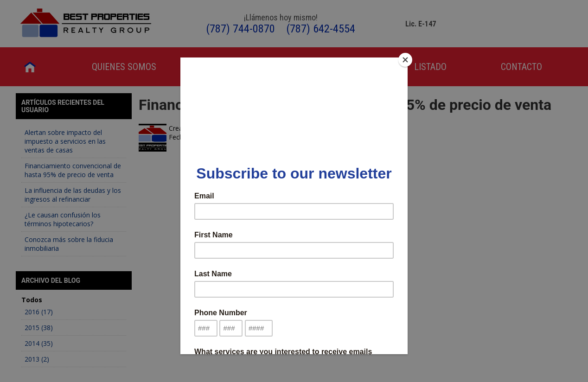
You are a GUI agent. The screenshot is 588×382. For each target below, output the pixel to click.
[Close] (405, 60)
